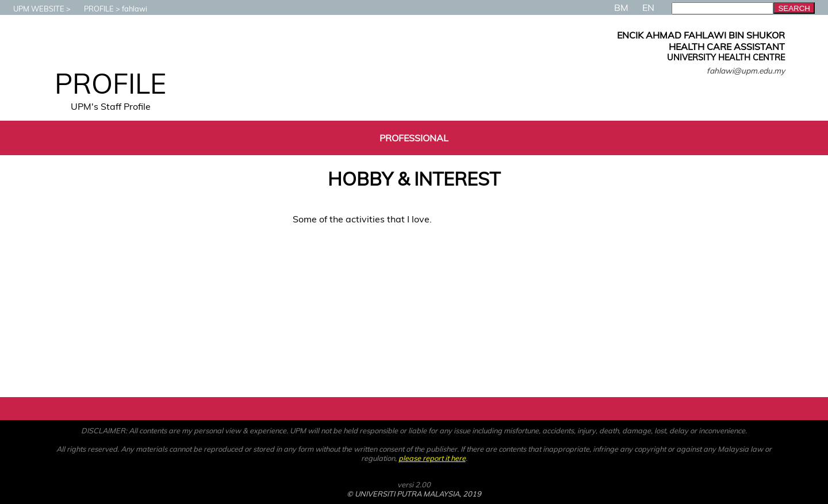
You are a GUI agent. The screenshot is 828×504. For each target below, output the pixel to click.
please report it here (432, 458)
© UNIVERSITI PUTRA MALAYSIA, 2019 (414, 494)
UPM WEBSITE (33, 9)
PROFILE (93, 9)
